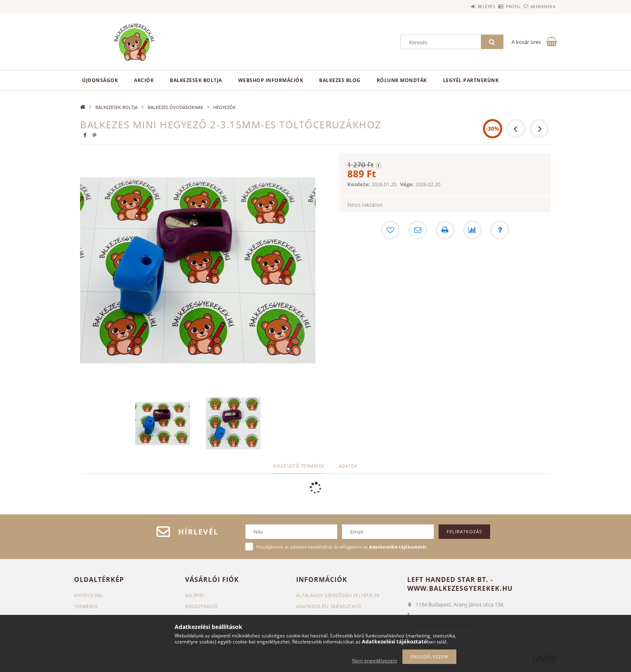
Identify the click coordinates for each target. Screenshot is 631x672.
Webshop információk (271, 80)
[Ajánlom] (418, 230)
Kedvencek (539, 6)
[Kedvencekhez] (390, 230)
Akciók (144, 80)
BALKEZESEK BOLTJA (196, 80)
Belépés (464, 6)
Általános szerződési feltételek (338, 595)
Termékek (86, 606)
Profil (500, 6)
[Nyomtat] (445, 230)
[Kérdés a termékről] (500, 230)
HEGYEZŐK (225, 107)
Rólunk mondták (402, 80)
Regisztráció (201, 606)
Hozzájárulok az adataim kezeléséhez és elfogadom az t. (342, 547)
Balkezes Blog (340, 80)
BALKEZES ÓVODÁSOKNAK (175, 107)
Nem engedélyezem (375, 661)
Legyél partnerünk (471, 80)
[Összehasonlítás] (472, 230)
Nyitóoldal (89, 595)
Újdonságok (100, 80)
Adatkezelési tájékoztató (329, 606)
